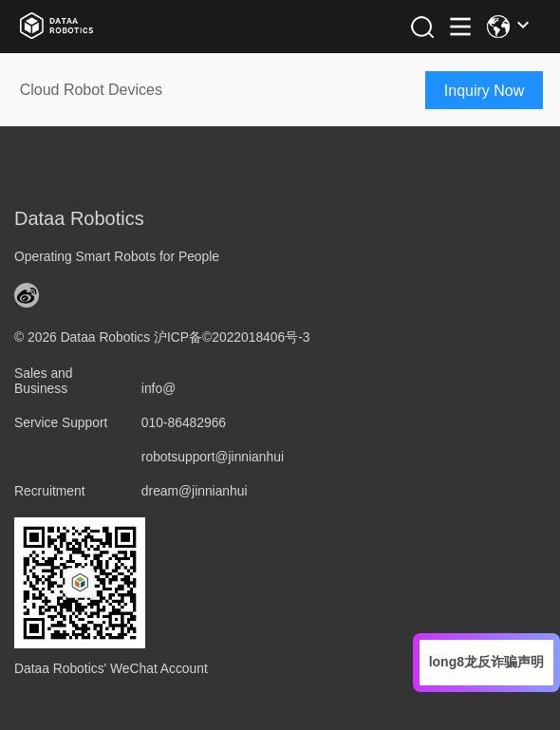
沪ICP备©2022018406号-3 (232, 337)
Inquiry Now (484, 91)
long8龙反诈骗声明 (486, 662)
